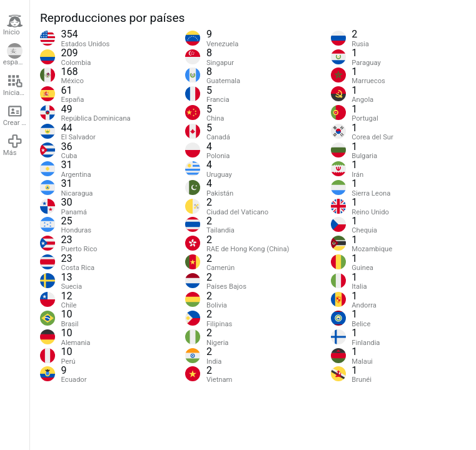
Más (13, 145)
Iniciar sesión (16, 85)
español (15, 55)
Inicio (13, 25)
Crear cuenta (16, 115)
